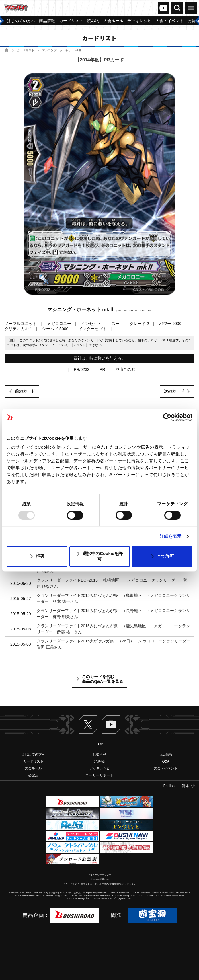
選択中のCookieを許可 (103, 556)
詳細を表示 (171, 536)
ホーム (7, 50)
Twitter (88, 724)
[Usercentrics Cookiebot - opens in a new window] (167, 417)
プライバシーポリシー (99, 875)
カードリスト (26, 50)
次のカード (174, 391)
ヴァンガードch (163, 8)
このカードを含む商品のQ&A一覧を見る (103, 679)
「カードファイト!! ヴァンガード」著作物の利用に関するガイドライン (100, 884)
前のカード (25, 391)
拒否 (40, 556)
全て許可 (165, 556)
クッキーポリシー (99, 879)
